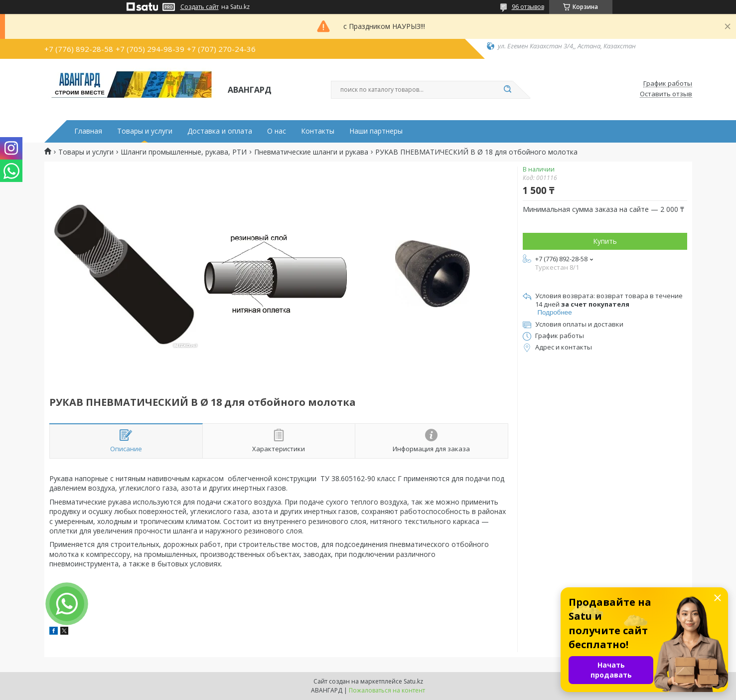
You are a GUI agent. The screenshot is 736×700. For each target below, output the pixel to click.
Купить (605, 241)
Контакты (318, 131)
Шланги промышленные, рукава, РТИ (184, 152)
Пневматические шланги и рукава (311, 152)
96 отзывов (528, 7)
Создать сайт (200, 7)
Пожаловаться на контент (387, 690)
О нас (277, 131)
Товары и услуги (145, 131)
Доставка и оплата (220, 131)
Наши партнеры (376, 131)
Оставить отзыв (666, 94)
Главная (88, 131)
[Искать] (508, 90)
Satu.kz (413, 681)
